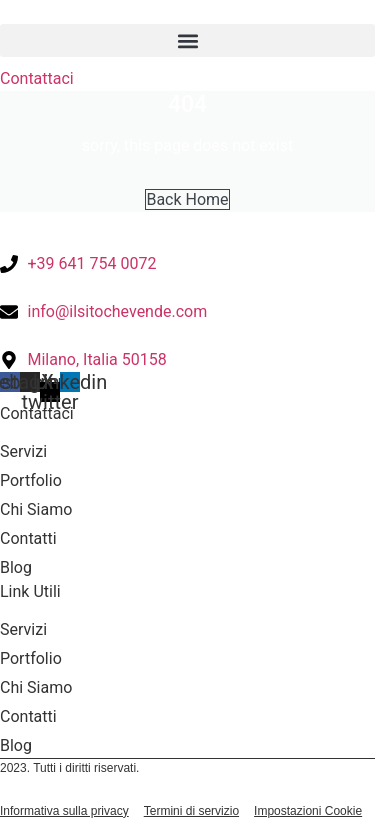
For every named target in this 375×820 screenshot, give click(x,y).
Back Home (187, 199)
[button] (187, 40)
